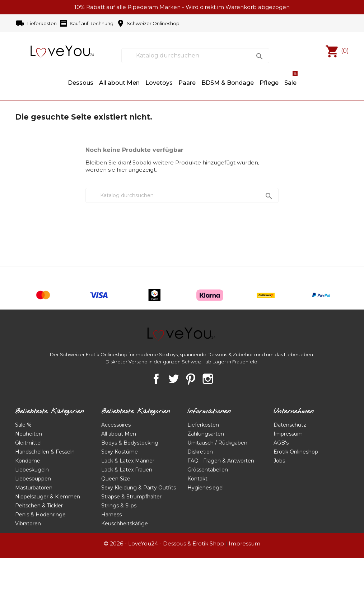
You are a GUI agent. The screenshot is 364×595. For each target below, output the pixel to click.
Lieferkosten (37, 24)
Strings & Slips (119, 506)
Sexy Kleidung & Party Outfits (139, 488)
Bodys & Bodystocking (130, 443)
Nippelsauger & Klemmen (48, 497)
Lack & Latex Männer (128, 461)
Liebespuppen (33, 479)
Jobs (279, 461)
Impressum (288, 434)
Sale (291, 79)
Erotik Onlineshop (296, 452)
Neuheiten (29, 434)
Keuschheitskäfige (125, 524)
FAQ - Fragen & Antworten (221, 461)
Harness (111, 515)
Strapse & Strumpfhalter (131, 497)
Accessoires (116, 425)
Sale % (23, 425)
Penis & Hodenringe (40, 515)
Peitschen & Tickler (39, 506)
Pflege (269, 83)
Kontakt (197, 479)
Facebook (156, 379)
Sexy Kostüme (120, 452)
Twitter (173, 379)
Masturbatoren (34, 488)
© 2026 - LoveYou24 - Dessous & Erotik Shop (164, 543)
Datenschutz (290, 425)
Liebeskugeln (32, 470)
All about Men (119, 83)
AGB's (281, 443)
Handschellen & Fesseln (45, 452)
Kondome (28, 461)
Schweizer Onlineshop (148, 24)
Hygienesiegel (206, 488)
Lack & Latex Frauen (127, 470)
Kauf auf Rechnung (86, 24)
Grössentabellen (208, 470)
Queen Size (116, 479)
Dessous (81, 83)
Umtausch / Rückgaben (217, 443)
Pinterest (191, 379)
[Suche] (195, 56)
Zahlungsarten (206, 434)
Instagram (208, 379)
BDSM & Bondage (228, 83)
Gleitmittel (28, 443)
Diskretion (200, 452)
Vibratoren (28, 524)
